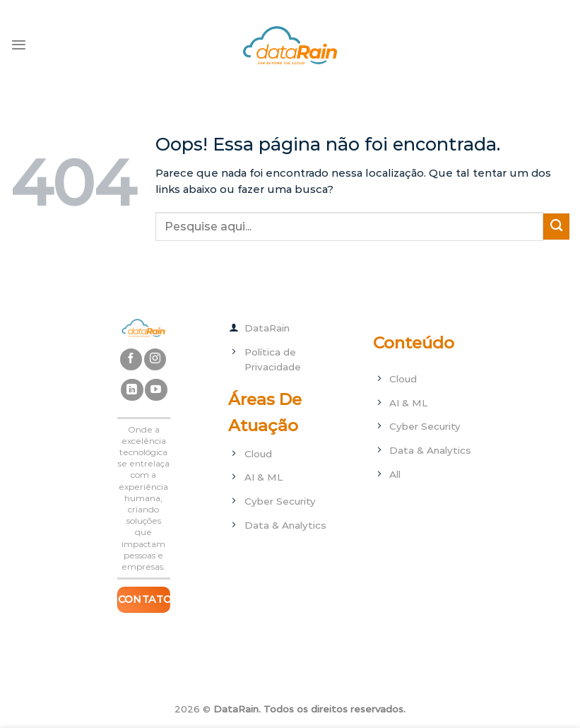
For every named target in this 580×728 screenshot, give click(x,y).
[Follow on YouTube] (156, 390)
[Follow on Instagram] (155, 359)
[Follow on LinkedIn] (132, 390)
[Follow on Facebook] (131, 359)
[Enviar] (556, 227)
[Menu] (19, 45)
